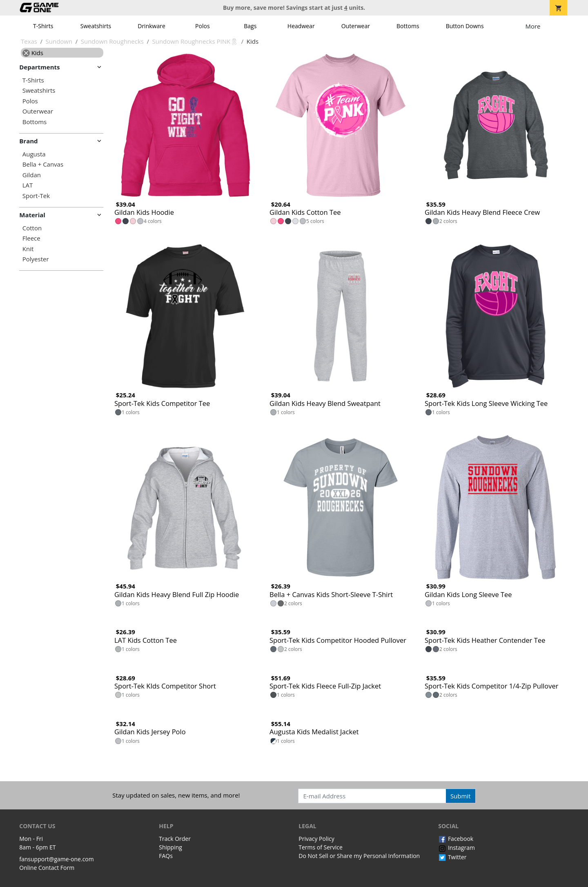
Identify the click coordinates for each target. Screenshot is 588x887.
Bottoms (408, 26)
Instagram (457, 848)
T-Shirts (43, 26)
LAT (28, 185)
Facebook (456, 839)
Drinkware (151, 26)
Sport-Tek (36, 196)
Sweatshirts (96, 26)
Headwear (301, 26)
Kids (33, 53)
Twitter (452, 857)
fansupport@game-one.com (57, 859)
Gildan (32, 175)
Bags (250, 26)
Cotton (32, 228)
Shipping (170, 847)
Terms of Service (321, 847)
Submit (461, 796)
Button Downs (465, 26)
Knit (28, 249)
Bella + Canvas (43, 164)
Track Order (175, 839)
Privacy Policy (316, 839)
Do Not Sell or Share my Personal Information (359, 856)
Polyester (36, 259)
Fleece (31, 238)
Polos (202, 26)
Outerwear (356, 26)
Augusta (34, 154)
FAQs (166, 856)
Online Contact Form (47, 868)
